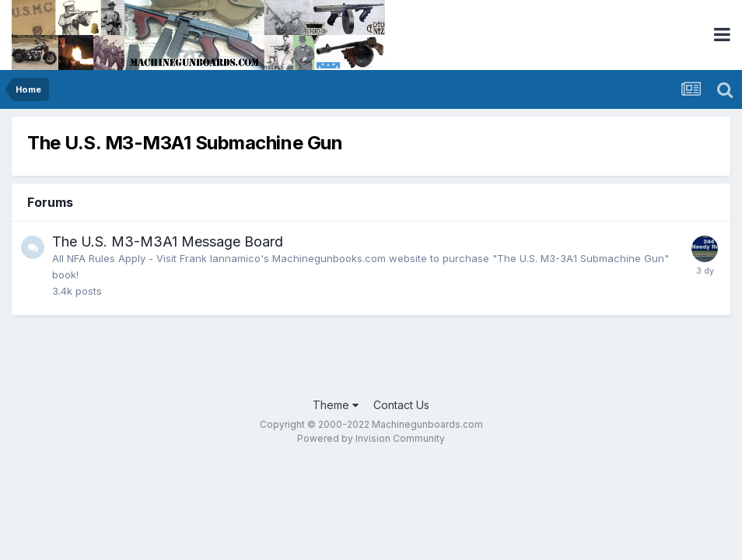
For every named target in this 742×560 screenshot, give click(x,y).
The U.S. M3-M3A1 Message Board (168, 241)
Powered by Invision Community (371, 438)
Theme (336, 405)
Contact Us (401, 405)
